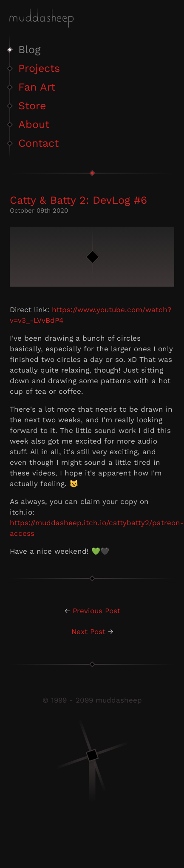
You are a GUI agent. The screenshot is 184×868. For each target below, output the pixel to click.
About (34, 124)
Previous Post (96, 611)
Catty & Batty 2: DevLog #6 (78, 200)
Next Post (88, 632)
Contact (38, 143)
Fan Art (37, 87)
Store (32, 106)
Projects (39, 68)
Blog (29, 50)
